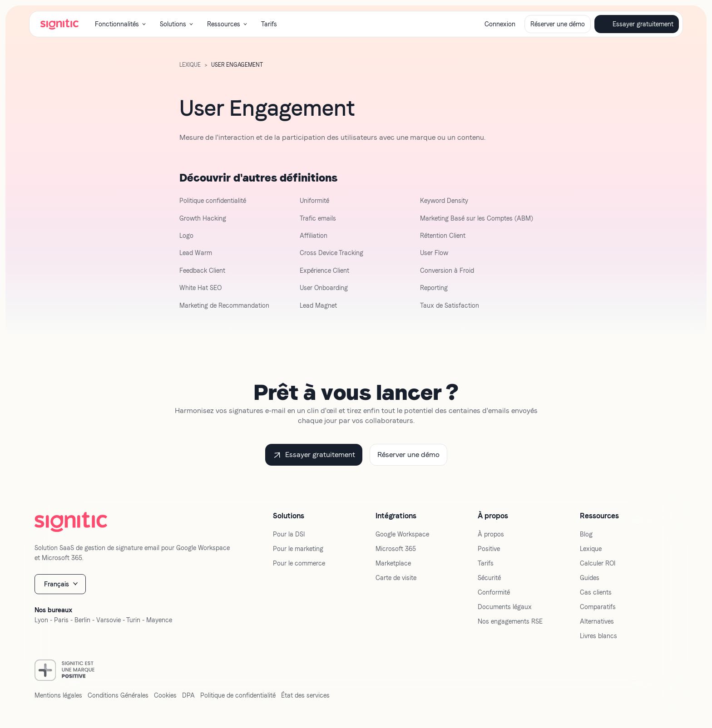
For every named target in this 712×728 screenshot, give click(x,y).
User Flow (434, 253)
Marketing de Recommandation (224, 305)
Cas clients (596, 592)
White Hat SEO (200, 288)
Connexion (500, 24)
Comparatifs (598, 607)
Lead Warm (196, 253)
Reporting (434, 288)
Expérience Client (324, 271)
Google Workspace (402, 534)
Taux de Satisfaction (450, 305)
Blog (586, 534)
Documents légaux (505, 607)
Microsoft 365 (396, 549)
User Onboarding (324, 288)
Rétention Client (443, 236)
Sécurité (489, 578)
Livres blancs (598, 636)
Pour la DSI (289, 534)
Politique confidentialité (213, 201)
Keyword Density (444, 201)
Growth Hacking (203, 218)
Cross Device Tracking (331, 253)
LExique (190, 65)
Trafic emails (318, 218)
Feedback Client (202, 271)
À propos (491, 534)
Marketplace (393, 563)
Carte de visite (396, 578)
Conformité (494, 592)
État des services (305, 695)
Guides (590, 578)
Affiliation (314, 236)
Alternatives (597, 621)
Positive (489, 549)
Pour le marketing (298, 549)
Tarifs (269, 24)
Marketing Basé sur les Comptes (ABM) (477, 218)
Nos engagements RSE (510, 621)
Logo (186, 236)
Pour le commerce (299, 563)
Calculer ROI (598, 563)
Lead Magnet (318, 305)
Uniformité (314, 201)
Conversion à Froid (447, 271)
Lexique (591, 549)
